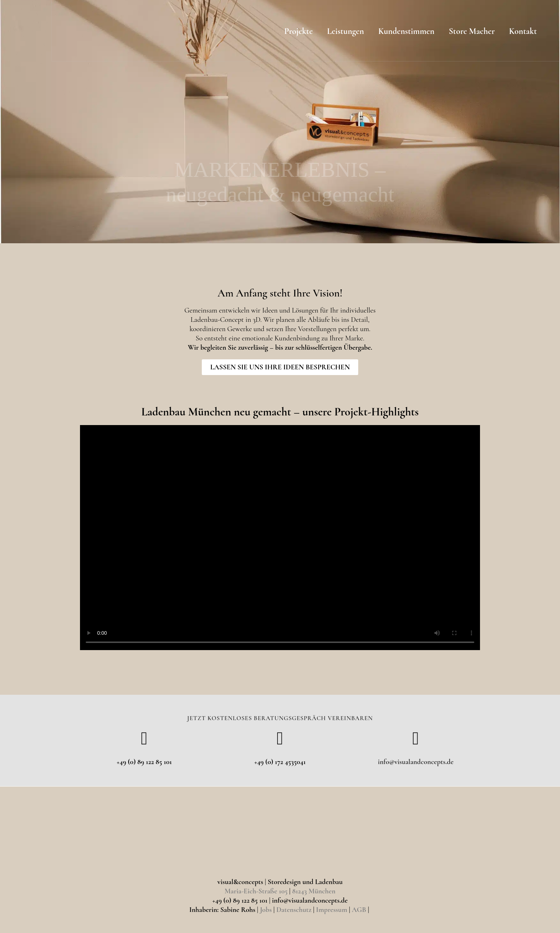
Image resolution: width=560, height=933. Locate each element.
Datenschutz (294, 910)
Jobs (266, 910)
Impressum (332, 910)
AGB (359, 910)
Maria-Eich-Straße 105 (256, 891)
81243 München (314, 891)
